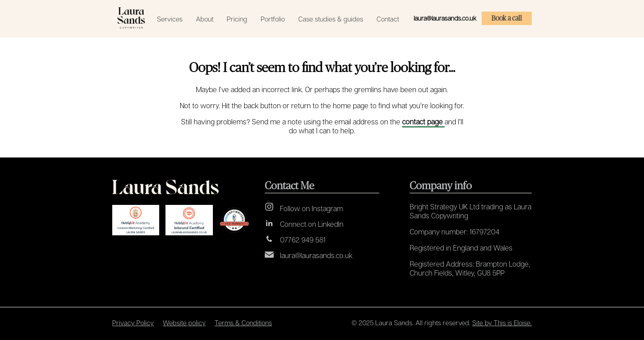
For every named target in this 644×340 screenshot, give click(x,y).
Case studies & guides (331, 19)
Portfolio (273, 19)
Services (170, 19)
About (205, 19)
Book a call (507, 18)
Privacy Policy (133, 323)
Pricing (237, 19)
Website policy (184, 323)
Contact (388, 19)
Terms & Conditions (243, 323)
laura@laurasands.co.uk (445, 18)
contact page (423, 122)
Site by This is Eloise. (502, 323)
